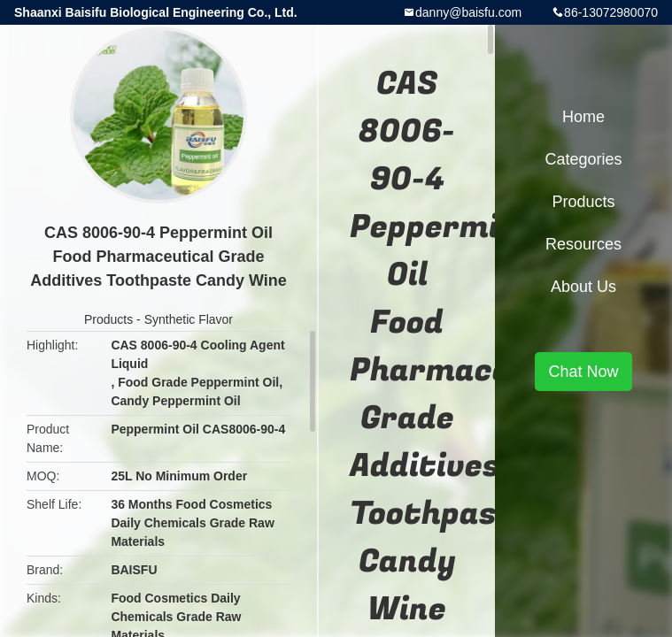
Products (108, 319)
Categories (583, 159)
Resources (583, 244)
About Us (583, 287)
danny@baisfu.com (468, 12)
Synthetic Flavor (189, 319)
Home (583, 117)
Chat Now (583, 372)
